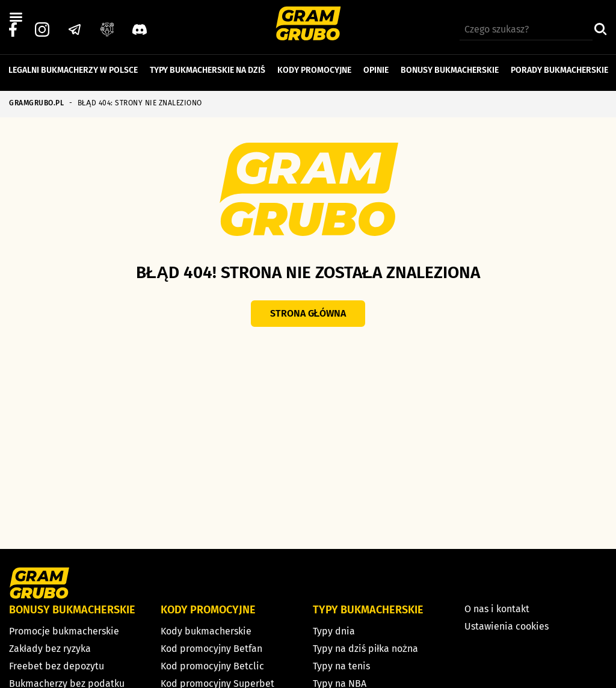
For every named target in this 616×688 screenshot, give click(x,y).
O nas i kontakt (497, 609)
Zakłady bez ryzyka (50, 649)
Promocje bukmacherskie (64, 631)
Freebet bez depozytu (57, 666)
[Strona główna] (308, 25)
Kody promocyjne (314, 65)
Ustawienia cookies (507, 626)
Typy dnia (334, 631)
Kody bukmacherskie (206, 631)
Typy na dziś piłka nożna (366, 649)
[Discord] (140, 25)
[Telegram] (75, 25)
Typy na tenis (341, 666)
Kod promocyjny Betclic (212, 666)
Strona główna (308, 313)
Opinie (376, 65)
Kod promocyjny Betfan (211, 649)
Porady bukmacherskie (559, 65)
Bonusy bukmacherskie (450, 65)
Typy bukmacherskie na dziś (208, 65)
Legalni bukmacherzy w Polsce (73, 65)
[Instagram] (42, 25)
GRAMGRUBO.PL (36, 103)
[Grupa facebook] (107, 25)
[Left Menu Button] (16, 17)
